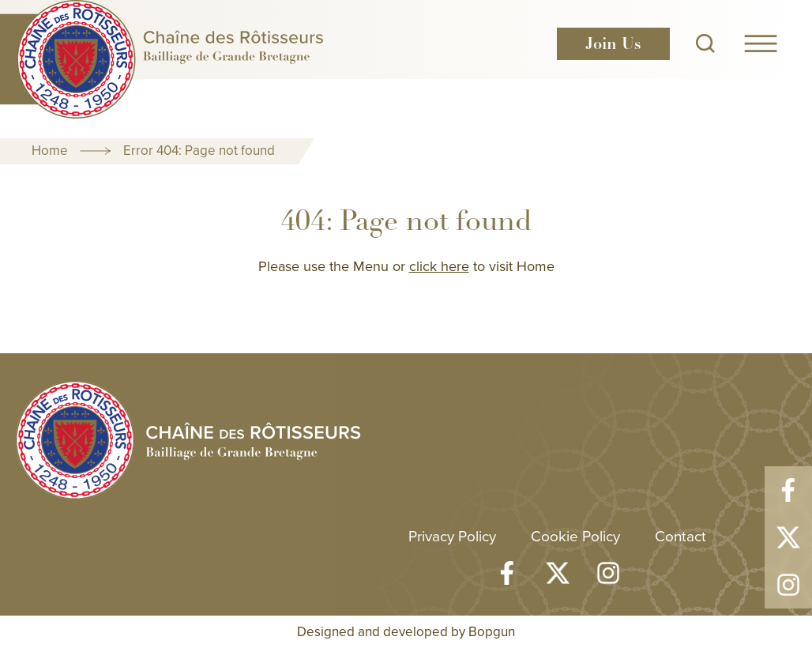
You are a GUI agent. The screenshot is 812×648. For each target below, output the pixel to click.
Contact (680, 535)
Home (50, 150)
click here (439, 266)
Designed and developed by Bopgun (406, 631)
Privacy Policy (452, 535)
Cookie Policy (575, 535)
